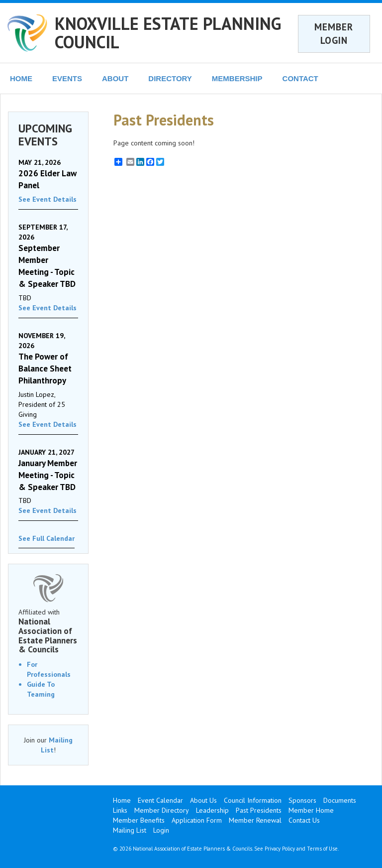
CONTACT (300, 78)
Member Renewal (255, 820)
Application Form (197, 820)
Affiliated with (48, 631)
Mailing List (130, 830)
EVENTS (67, 78)
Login (161, 830)
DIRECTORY (170, 78)
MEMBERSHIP (237, 78)
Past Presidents (259, 810)
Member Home (311, 810)
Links (120, 810)
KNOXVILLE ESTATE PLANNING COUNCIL (168, 33)
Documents (340, 800)
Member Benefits (139, 820)
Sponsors (302, 800)
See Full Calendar (47, 538)
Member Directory (162, 810)
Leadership (212, 810)
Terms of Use (322, 849)
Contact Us (304, 820)
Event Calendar (160, 800)
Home (122, 800)
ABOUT (115, 78)
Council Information (253, 800)
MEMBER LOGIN (334, 34)
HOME (21, 78)
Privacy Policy (280, 849)
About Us (203, 800)
